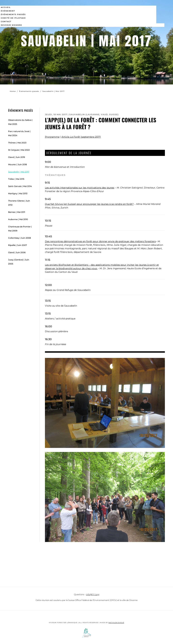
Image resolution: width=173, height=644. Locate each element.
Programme (52, 137)
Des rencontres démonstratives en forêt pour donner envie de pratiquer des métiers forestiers (100, 241)
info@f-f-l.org (93, 594)
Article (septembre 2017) (81, 137)
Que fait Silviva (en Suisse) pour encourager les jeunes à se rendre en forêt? (89, 204)
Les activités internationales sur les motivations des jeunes (80, 188)
